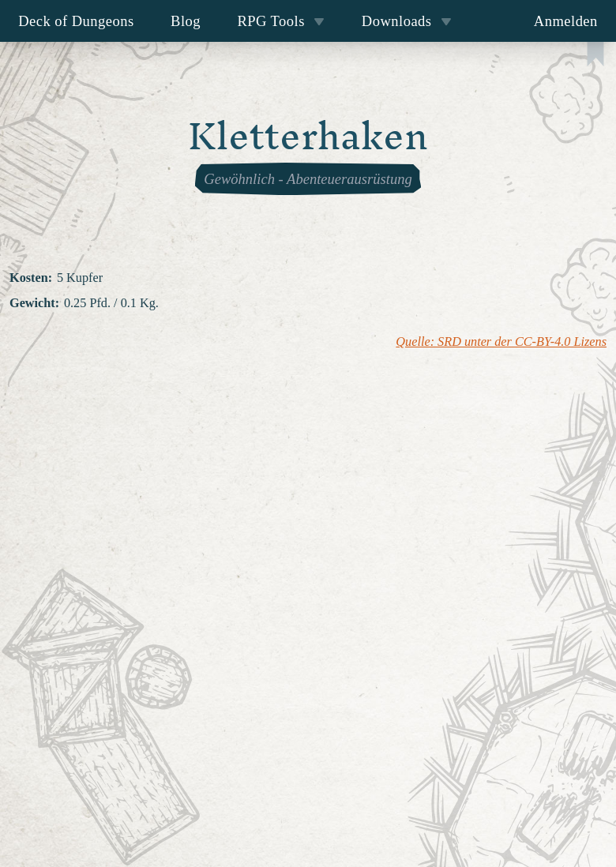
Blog (186, 21)
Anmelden (566, 21)
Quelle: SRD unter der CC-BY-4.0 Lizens (501, 342)
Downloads (407, 21)
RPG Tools (281, 21)
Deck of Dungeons (76, 21)
